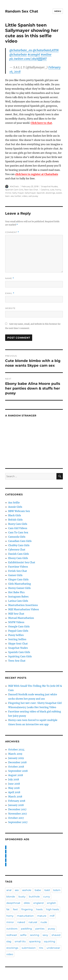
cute (52, 190)
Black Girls (15, 515)
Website (10, 308)
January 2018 (16, 805)
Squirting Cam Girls (20, 656)
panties (40, 929)
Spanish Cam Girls (14, 190)
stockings (50, 193)
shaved (56, 935)
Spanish (41, 193)
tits (41, 948)
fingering (27, 909)
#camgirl (34, 54)
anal (9, 890)
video (25, 196)
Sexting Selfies (17, 639)
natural (33, 922)
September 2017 (18, 822)
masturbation (25, 916)
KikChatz (14, 186)
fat (8, 909)
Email (10, 293)
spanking (35, 941)
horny (58, 190)
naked (21, 922)
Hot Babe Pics (16, 592)
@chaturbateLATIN (46, 50)
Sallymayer (30, 193)
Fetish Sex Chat (18, 571)
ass (17, 890)
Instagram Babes (18, 597)
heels (39, 909)
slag (9, 941)
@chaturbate (18, 54)
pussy (52, 929)
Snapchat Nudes (49, 186)
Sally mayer (18, 193)
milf (52, 916)
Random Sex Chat (22, 11)
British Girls (15, 520)
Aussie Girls (15, 507)
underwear (53, 948)
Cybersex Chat (17, 550)
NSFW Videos (16, 622)
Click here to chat (41, 123)
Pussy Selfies (16, 635)
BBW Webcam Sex (19, 511)
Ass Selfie (14, 503)
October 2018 (16, 767)
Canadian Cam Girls (20, 541)
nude (44, 922)
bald (47, 890)
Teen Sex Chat (31, 190)
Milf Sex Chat (16, 614)
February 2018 (17, 801)
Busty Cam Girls (18, 524)
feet (15, 909)
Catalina (45, 190)
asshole (27, 890)
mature (42, 916)
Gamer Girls (15, 575)
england (38, 903)
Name (10, 278)
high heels (53, 909)
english (52, 903)
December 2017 (17, 809)
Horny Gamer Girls (19, 588)
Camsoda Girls (17, 537)
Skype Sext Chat (18, 644)
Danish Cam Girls (19, 554)
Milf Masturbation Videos (24, 609)
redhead (12, 935)
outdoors (12, 929)
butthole (34, 897)
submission (29, 948)
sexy (45, 935)
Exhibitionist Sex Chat (22, 562)
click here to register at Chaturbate (37, 174)
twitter (18, 196)
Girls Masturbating (20, 584)
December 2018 (17, 762)
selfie (23, 935)
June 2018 (14, 784)
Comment (12, 232)
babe (38, 890)
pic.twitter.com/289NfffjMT (28, 59)
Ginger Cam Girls (18, 579)
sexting (35, 935)
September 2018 (18, 771)
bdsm (57, 890)
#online (46, 54)
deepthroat (13, 903)
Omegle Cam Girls (19, 626)
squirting (50, 941)
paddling (26, 929)
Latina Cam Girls (18, 601)
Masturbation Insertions (23, 605)
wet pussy (33, 196)
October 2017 (16, 818)
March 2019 (15, 754)
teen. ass (9, 196)
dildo (27, 903)
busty (22, 897)
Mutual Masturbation (21, 618)
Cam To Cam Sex (18, 532)
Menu (58, 11)
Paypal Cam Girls (18, 631)
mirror (8, 193)
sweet (59, 193)
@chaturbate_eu (21, 50)
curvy (47, 897)
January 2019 (16, 758)
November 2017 (18, 814)
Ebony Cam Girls (18, 558)
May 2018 (14, 788)
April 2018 (14, 792)
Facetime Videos (18, 567)
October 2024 (16, 750)
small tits (20, 941)
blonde (11, 897)
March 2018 (15, 797)
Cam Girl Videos (18, 528)
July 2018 (14, 779)
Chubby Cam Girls (19, 545)
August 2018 (16, 775)
